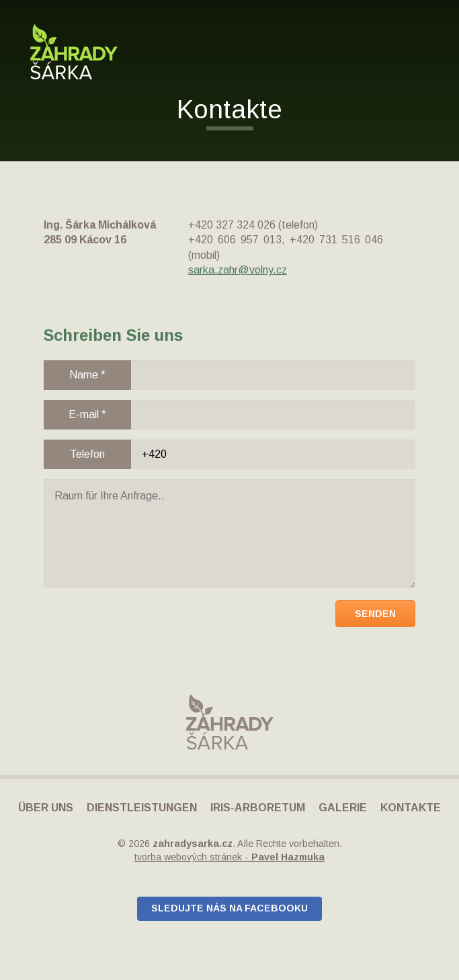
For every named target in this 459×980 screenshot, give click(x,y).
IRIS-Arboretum (258, 808)
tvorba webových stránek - (229, 857)
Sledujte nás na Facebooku (229, 908)
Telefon (87, 454)
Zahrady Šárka (74, 52)
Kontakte (411, 808)
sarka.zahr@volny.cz (238, 270)
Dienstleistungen (142, 808)
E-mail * (87, 414)
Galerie (343, 808)
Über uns (46, 808)
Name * (87, 375)
